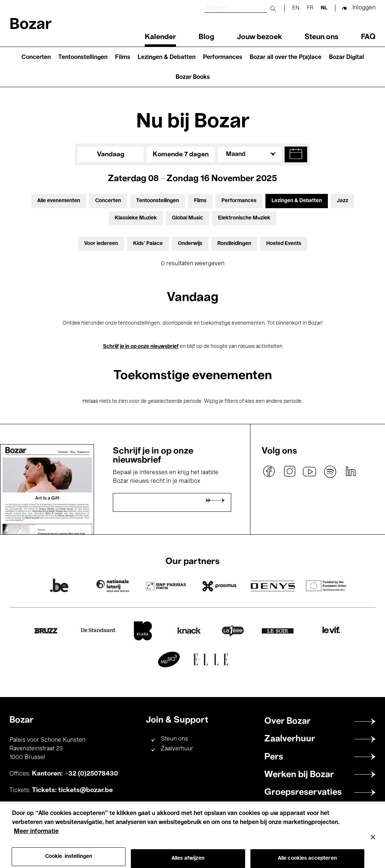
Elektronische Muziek (244, 218)
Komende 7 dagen (181, 154)
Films (123, 57)
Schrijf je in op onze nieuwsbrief (141, 347)
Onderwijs (190, 244)
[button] (296, 154)
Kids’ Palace (148, 244)
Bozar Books (193, 77)
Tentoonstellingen (83, 57)
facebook (269, 472)
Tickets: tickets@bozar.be (72, 790)
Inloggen (364, 8)
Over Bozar (287, 721)
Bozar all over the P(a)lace (286, 57)
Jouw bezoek (259, 37)
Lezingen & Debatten (167, 57)
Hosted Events (284, 244)
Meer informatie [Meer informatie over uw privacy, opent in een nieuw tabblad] (36, 839)
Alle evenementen (59, 201)
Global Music (187, 218)
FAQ (368, 37)
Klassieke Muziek (136, 218)
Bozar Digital (346, 57)
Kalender (160, 37)
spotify (330, 472)
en (296, 8)
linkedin (350, 472)
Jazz (343, 201)
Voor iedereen (101, 244)
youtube (310, 472)
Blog (206, 37)
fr (310, 8)
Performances (223, 57)
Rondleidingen (234, 244)
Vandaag (111, 154)
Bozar (30, 25)
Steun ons (321, 37)
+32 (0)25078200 (69, 807)
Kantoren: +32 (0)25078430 (75, 774)
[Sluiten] (373, 845)
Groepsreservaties (303, 792)
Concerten (36, 57)
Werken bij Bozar (299, 775)
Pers (274, 757)
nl (324, 8)
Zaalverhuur (177, 749)
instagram (290, 472)
